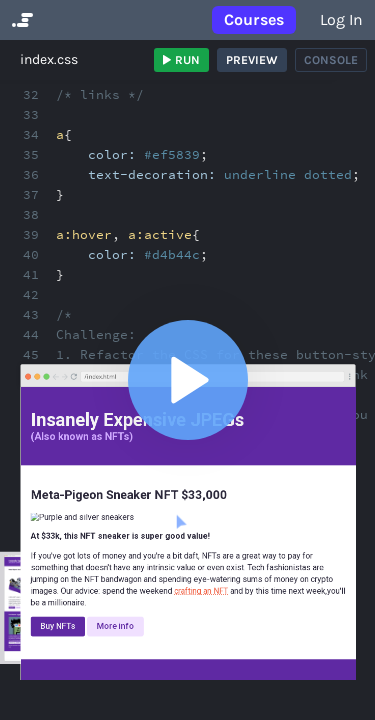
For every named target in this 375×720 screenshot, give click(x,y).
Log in (341, 19)
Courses (254, 19)
